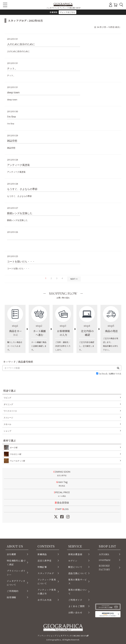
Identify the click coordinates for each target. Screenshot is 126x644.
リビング (7, 398)
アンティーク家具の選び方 (47, 592)
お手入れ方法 (45, 600)
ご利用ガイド (75, 600)
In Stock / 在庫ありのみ (110, 374)
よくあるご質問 (76, 606)
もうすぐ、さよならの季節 (22, 189)
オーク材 (13, 447)
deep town (13, 92)
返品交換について (78, 573)
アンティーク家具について (47, 581)
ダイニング (8, 404)
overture (105, 560)
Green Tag (62, 484)
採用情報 (11, 597)
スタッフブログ (46, 573)
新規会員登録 (62, 503)
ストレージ (8, 418)
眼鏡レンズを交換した (20, 213)
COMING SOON (62, 474)
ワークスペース (10, 411)
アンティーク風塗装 (18, 165)
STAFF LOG (62, 509)
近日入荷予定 (45, 561)
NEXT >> (74, 279)
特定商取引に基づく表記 (16, 562)
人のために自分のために (21, 44)
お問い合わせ (75, 613)
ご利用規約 (13, 591)
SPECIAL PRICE (62, 494)
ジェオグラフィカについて (16, 583)
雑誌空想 (12, 141)
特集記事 (42, 567)
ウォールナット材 (17, 461)
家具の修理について (78, 592)
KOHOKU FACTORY (104, 568)
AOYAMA (104, 554)
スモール (7, 424)
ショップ (7, 431)
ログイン (73, 561)
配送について (75, 567)
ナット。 (12, 68)
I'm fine (11, 117)
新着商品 (42, 554)
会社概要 (11, 554)
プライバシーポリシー (16, 573)
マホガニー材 (15, 454)
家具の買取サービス (78, 581)
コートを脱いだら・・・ (21, 261)
